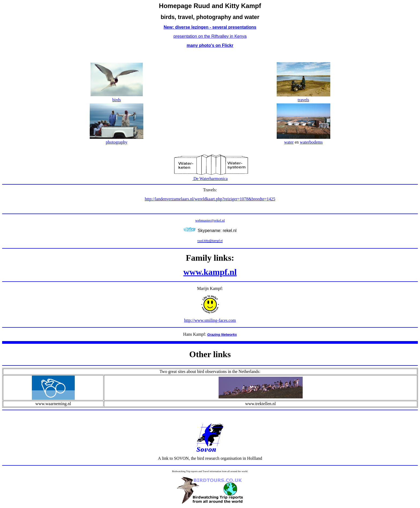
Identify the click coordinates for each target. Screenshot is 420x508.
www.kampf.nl (210, 272)
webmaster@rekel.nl (210, 220)
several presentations (234, 27)
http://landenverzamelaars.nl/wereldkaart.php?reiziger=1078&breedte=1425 (210, 199)
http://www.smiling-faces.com (210, 320)
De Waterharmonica (210, 179)
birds (117, 100)
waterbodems (311, 142)
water (289, 142)
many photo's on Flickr (210, 45)
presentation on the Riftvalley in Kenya (210, 36)
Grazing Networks (222, 335)
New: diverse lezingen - (188, 27)
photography (117, 142)
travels (303, 100)
